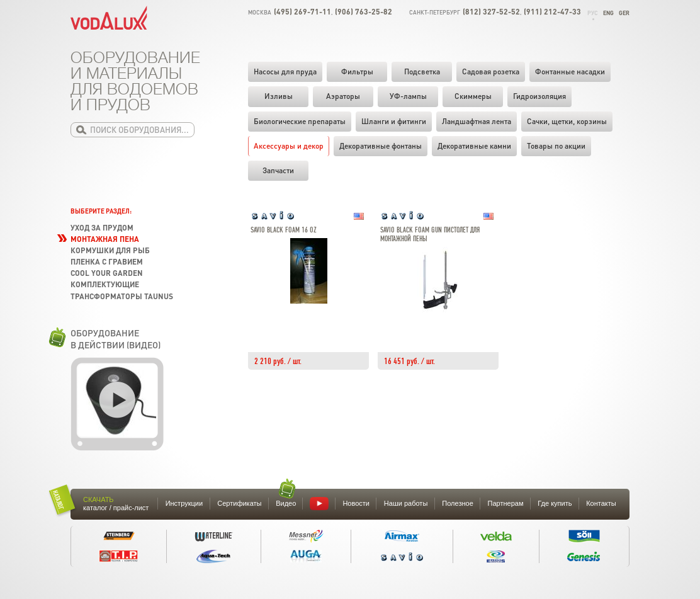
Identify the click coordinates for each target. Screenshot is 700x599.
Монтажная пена (105, 239)
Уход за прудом (102, 228)
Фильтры (357, 71)
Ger (624, 13)
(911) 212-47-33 (552, 12)
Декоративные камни (474, 146)
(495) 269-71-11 (302, 12)
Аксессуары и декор (289, 146)
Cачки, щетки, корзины (567, 121)
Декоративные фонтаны (381, 146)
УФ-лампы (408, 96)
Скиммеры (473, 96)
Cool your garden (107, 273)
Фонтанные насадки (570, 71)
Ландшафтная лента (477, 121)
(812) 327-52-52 (491, 12)
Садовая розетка (491, 71)
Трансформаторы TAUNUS (122, 296)
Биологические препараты (300, 121)
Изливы (279, 96)
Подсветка (422, 71)
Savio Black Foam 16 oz (284, 230)
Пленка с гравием (107, 262)
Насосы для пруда (285, 71)
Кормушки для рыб (110, 250)
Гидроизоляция (539, 96)
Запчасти (278, 170)
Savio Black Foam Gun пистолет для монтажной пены (430, 235)
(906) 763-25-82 (364, 12)
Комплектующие (105, 284)
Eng (608, 13)
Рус (593, 13)
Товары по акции (556, 146)
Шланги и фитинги (394, 121)
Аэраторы (343, 96)
